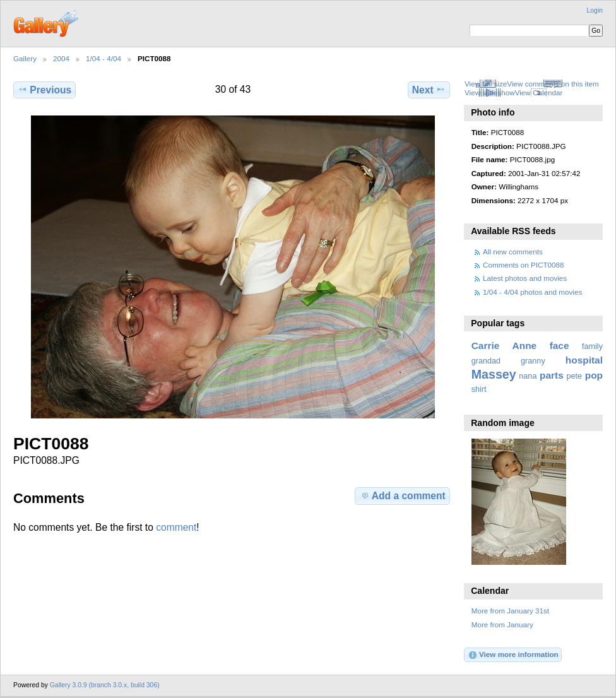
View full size (486, 84)
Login (595, 10)
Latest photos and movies (525, 278)
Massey (494, 374)
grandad (486, 361)
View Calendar (539, 92)
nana (528, 376)
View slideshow (490, 92)
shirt (479, 389)
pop (594, 375)
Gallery (25, 58)
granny (533, 361)
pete (574, 376)
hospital (584, 360)
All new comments (513, 251)
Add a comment (403, 495)
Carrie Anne (504, 346)
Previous (44, 90)
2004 (61, 58)
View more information (513, 655)
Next (429, 90)
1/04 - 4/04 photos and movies (532, 292)
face (560, 346)
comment (176, 527)
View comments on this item (553, 84)
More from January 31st (510, 611)
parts (552, 375)
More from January (502, 624)
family (592, 346)
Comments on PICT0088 (524, 265)
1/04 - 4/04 (104, 58)
